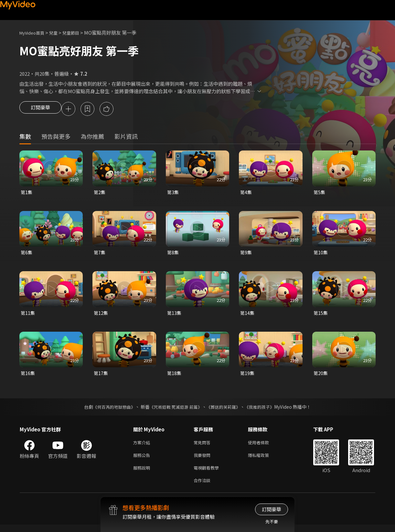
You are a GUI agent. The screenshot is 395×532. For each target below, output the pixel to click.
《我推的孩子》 (264, 410)
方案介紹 (143, 446)
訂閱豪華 (40, 109)
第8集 (173, 254)
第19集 (248, 376)
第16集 (28, 376)
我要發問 (203, 460)
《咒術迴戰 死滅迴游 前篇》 (175, 410)
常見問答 (203, 446)
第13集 (175, 315)
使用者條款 (264, 446)
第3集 (173, 193)
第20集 (321, 376)
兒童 (59, 33)
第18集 (175, 376)
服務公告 (143, 460)
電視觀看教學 (208, 474)
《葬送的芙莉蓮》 (226, 410)
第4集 (246, 193)
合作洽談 (203, 487)
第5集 (320, 193)
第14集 (248, 315)
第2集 (100, 193)
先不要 (272, 521)
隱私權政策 (264, 460)
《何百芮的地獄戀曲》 (110, 410)
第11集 (28, 315)
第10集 (321, 254)
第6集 (27, 254)
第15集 (321, 315)
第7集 (100, 254)
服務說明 (143, 474)
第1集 (27, 193)
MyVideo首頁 (34, 33)
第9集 (246, 254)
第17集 (101, 376)
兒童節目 (78, 33)
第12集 (101, 315)
